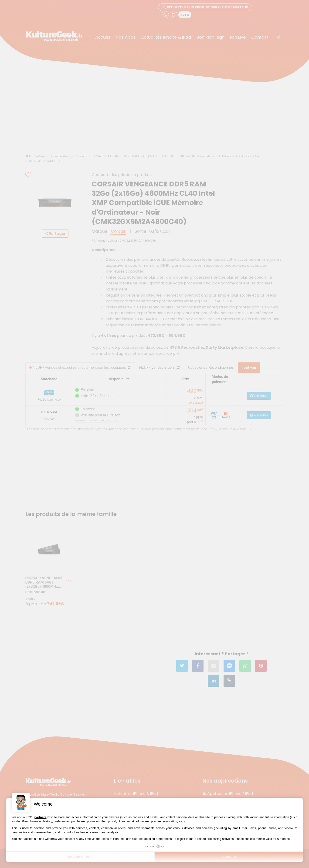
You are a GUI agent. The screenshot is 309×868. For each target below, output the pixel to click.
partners (41, 817)
